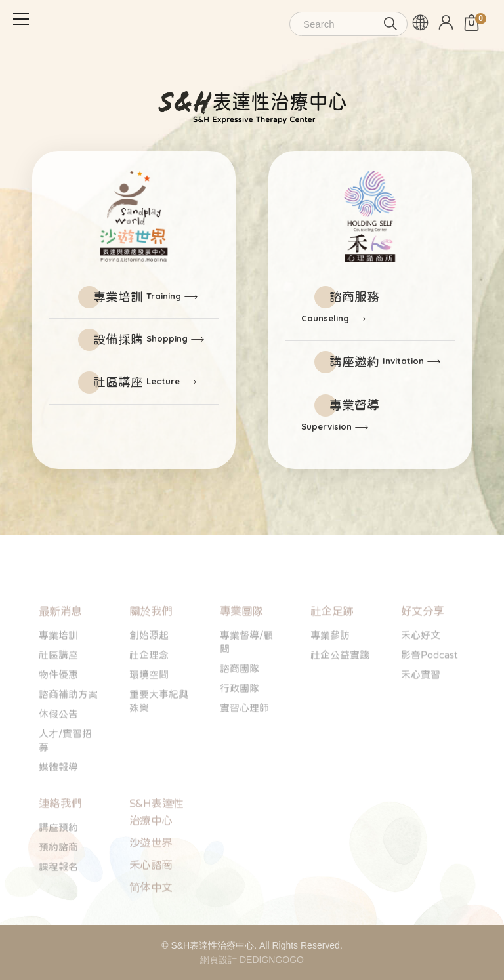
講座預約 (58, 852)
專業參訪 (330, 660)
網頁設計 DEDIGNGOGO (252, 960)
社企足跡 (332, 637)
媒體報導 (58, 792)
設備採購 (140, 339)
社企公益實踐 (340, 680)
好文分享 (423, 637)
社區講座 (136, 382)
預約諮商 (58, 872)
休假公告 (58, 739)
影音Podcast (430, 680)
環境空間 (149, 700)
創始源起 (149, 660)
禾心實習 (421, 700)
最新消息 (60, 637)
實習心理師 (244, 733)
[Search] (348, 24)
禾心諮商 (151, 890)
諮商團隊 (240, 694)
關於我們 (151, 637)
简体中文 (151, 913)
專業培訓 (137, 297)
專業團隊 (241, 637)
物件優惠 (58, 700)
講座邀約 (377, 362)
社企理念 (149, 680)
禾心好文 (421, 660)
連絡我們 (60, 829)
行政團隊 (240, 713)
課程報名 (58, 892)
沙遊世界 (151, 868)
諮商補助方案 (68, 719)
